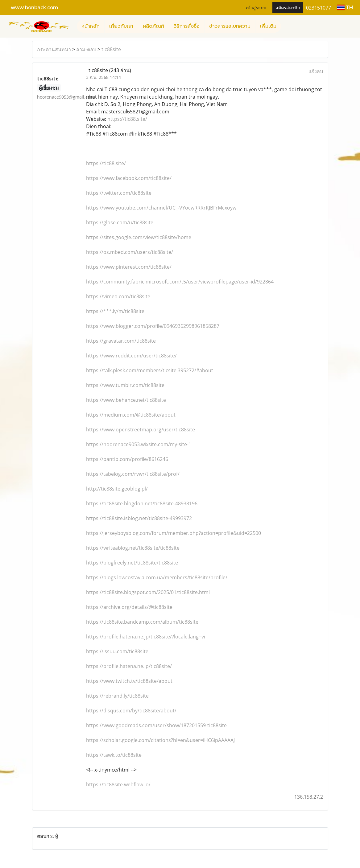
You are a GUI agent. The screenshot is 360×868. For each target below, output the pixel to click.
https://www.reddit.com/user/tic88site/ (131, 356)
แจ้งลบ (316, 71)
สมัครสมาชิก (288, 7)
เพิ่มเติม (268, 26)
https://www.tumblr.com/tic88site (125, 385)
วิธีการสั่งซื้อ (187, 26)
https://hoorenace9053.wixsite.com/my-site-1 (139, 444)
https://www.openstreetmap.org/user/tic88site (141, 430)
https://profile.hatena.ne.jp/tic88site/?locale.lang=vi (146, 637)
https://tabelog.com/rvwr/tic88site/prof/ (133, 474)
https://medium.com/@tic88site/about (131, 415)
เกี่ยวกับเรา (121, 26)
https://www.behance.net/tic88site (126, 400)
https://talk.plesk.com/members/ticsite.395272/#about (150, 370)
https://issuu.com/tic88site (117, 651)
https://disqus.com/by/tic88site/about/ (131, 711)
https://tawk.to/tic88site (114, 755)
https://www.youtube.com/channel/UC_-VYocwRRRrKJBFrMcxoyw (161, 208)
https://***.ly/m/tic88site (115, 311)
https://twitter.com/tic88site (119, 193)
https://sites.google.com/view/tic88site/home (139, 237)
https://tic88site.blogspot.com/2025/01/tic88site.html (148, 592)
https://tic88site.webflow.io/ (118, 784)
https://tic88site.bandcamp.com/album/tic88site (142, 622)
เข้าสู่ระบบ (256, 7)
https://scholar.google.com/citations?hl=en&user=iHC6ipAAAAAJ (160, 740)
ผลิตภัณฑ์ (153, 26)
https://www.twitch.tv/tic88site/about (129, 681)
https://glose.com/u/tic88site (120, 222)
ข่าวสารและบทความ (230, 26)
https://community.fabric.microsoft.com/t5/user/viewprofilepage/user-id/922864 (180, 282)
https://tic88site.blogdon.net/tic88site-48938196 (142, 503)
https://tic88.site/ (127, 119)
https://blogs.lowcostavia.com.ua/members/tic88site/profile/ (157, 577)
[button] (287, 26)
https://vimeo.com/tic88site (118, 296)
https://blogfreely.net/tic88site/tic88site (132, 563)
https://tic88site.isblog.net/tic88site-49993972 (139, 518)
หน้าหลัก (91, 26)
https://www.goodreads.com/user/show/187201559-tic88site (156, 725)
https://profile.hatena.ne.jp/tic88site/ (129, 666)
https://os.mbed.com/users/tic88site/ (130, 252)
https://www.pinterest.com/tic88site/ (129, 267)
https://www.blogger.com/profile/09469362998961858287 (153, 326)
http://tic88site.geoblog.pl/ (117, 489)
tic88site (111, 49)
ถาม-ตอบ (86, 49)
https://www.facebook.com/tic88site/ (129, 178)
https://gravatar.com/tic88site (121, 341)
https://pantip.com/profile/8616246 (127, 459)
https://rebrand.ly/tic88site (117, 696)
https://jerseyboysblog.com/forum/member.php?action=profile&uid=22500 (174, 533)
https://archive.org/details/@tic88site (129, 607)
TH (345, 7)
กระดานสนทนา (54, 49)
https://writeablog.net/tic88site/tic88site (133, 548)
